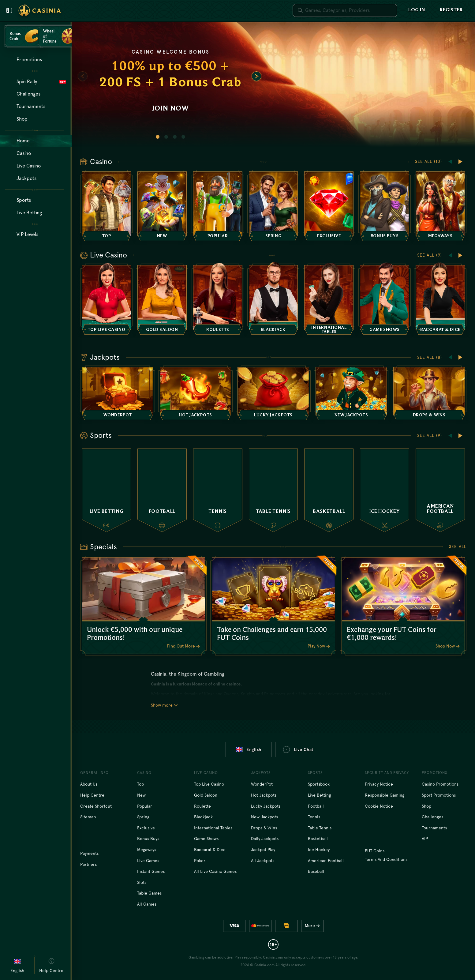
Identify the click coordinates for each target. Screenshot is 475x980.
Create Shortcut (96, 806)
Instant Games (151, 871)
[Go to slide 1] (158, 137)
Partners (88, 864)
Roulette (202, 806)
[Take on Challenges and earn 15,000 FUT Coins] (273, 606)
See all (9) (430, 255)
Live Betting (319, 795)
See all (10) (428, 161)
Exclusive (146, 828)
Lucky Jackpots (266, 806)
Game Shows (206, 839)
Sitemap (88, 817)
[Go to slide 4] (183, 137)
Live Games (148, 861)
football (316, 806)
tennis (314, 817)
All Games (147, 904)
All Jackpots (263, 861)
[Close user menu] (9, 10)
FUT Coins (375, 851)
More (314, 926)
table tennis (320, 828)
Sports (101, 435)
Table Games (149, 893)
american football (326, 861)
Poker (200, 861)
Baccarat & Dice (210, 850)
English (249, 749)
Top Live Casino (209, 784)
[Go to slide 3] (175, 137)
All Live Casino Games (215, 871)
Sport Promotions (439, 795)
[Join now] (273, 85)
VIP (425, 839)
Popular (145, 806)
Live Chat (298, 749)
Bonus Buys (148, 839)
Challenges (432, 817)
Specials (103, 547)
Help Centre (92, 795)
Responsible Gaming (385, 795)
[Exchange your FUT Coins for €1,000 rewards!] (403, 606)
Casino (101, 162)
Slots (142, 882)
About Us (89, 784)
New (141, 795)
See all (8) (430, 357)
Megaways (147, 850)
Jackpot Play (263, 850)
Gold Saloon (206, 795)
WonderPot (262, 784)
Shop (426, 806)
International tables (213, 828)
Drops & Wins (264, 828)
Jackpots (105, 357)
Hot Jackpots (264, 795)
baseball (316, 871)
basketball (318, 839)
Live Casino (108, 255)
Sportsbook (319, 784)
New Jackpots (264, 817)
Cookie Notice (379, 806)
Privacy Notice (379, 784)
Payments (89, 853)
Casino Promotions (440, 784)
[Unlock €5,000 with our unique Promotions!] (143, 606)
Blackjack (203, 817)
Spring (143, 817)
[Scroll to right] (256, 76)
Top (140, 784)
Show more (164, 705)
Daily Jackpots (265, 839)
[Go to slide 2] (166, 137)
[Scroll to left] (83, 76)
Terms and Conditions (386, 859)
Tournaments (434, 828)
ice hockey (319, 850)
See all (458, 546)
